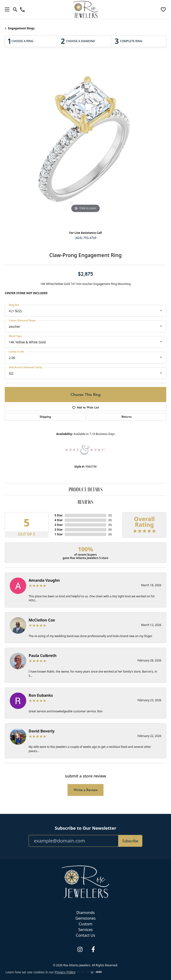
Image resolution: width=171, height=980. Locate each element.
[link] (22, 9)
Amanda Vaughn (44, 580)
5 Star (58, 515)
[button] (15, 9)
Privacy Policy (60, 957)
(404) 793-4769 (86, 238)
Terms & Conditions (80, 957)
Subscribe (130, 841)
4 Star (58, 520)
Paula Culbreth (43, 656)
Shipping (45, 417)
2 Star (58, 530)
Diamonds (86, 913)
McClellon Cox (42, 620)
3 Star (58, 525)
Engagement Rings (21, 28)
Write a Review (86, 790)
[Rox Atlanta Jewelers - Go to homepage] (85, 881)
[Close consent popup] (92, 972)
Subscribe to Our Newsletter (85, 828)
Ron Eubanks (41, 695)
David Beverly (42, 731)
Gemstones (85, 918)
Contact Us (85, 935)
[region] (85, 143)
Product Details (86, 489)
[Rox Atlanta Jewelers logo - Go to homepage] (86, 9)
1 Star (58, 534)
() (110, 515)
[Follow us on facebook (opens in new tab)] (93, 949)
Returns (127, 417)
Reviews (85, 502)
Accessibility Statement (105, 957)
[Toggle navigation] (6, 9)
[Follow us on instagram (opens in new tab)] (80, 949)
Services (85, 930)
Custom (85, 924)
